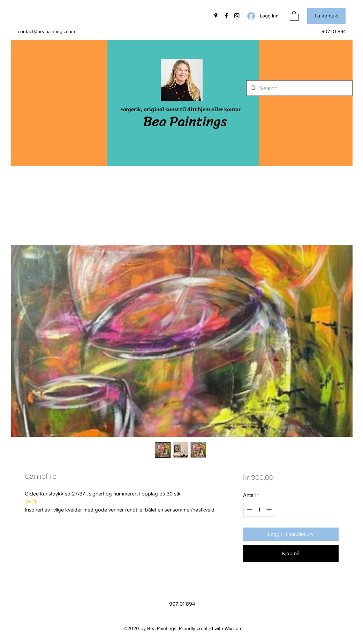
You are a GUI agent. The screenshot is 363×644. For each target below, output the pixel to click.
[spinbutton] (259, 510)
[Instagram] (237, 16)
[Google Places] (216, 16)
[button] (294, 16)
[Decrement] (249, 510)
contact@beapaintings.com (46, 31)
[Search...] (299, 88)
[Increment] (270, 510)
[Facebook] (226, 16)
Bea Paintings (185, 121)
